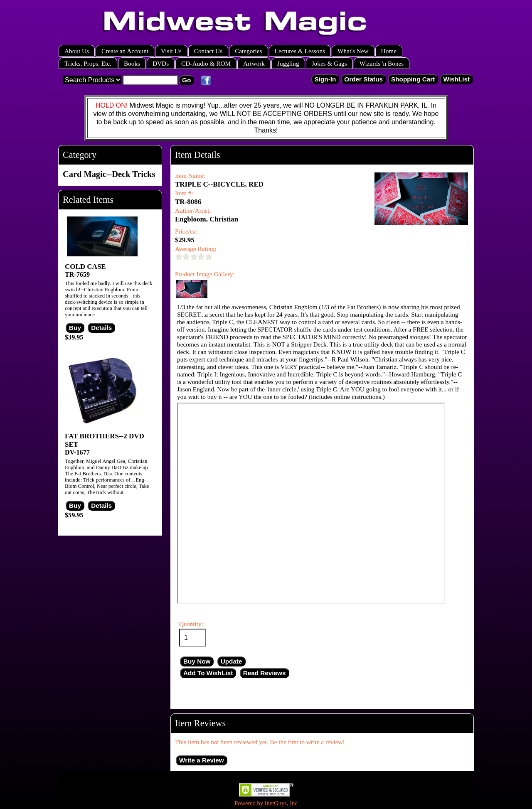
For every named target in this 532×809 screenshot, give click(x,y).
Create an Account (125, 51)
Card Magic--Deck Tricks (109, 174)
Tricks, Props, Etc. (88, 63)
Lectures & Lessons (300, 51)
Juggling (288, 63)
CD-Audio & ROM (206, 63)
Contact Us (208, 51)
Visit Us (171, 51)
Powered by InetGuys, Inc (266, 803)
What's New (353, 51)
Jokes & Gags (329, 63)
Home (389, 51)
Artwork (254, 63)
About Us (77, 51)
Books (132, 63)
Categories (248, 51)
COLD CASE (85, 267)
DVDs (161, 63)
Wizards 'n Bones (382, 63)
